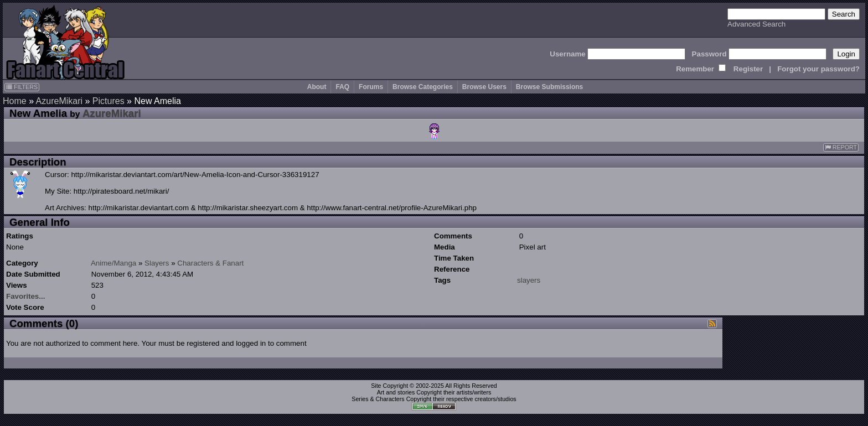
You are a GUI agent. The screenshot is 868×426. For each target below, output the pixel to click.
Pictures (108, 101)
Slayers (157, 263)
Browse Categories (423, 87)
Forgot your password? (818, 69)
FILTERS (22, 87)
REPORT (841, 147)
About (317, 87)
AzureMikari (59, 101)
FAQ (342, 87)
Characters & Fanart (210, 263)
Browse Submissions (549, 87)
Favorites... (25, 296)
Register (748, 69)
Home (15, 101)
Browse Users (484, 87)
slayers (529, 280)
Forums (371, 87)
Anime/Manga (113, 263)
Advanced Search (756, 24)
